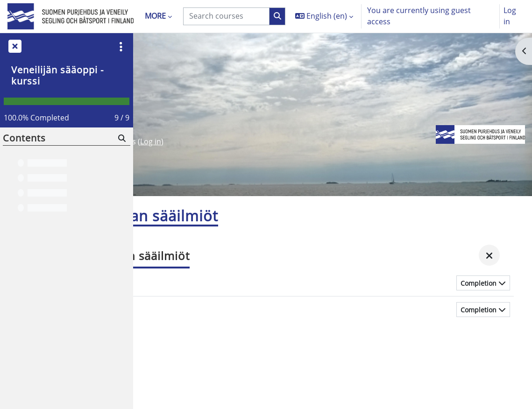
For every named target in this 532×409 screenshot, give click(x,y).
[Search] (121, 139)
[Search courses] (226, 16)
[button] (324, 16)
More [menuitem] (155, 16)
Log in (510, 16)
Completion (479, 285)
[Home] (71, 17)
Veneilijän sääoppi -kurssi (57, 75)
